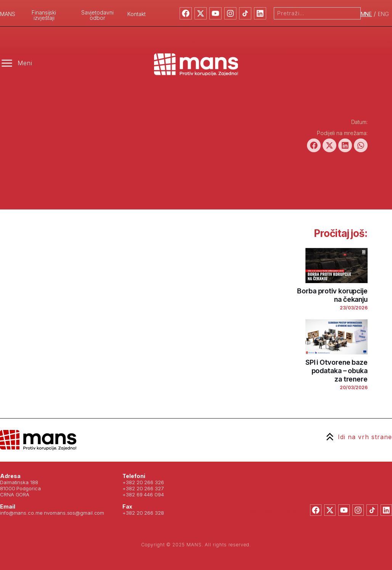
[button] (314, 145)
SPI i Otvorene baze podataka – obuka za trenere (337, 371)
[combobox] (317, 13)
